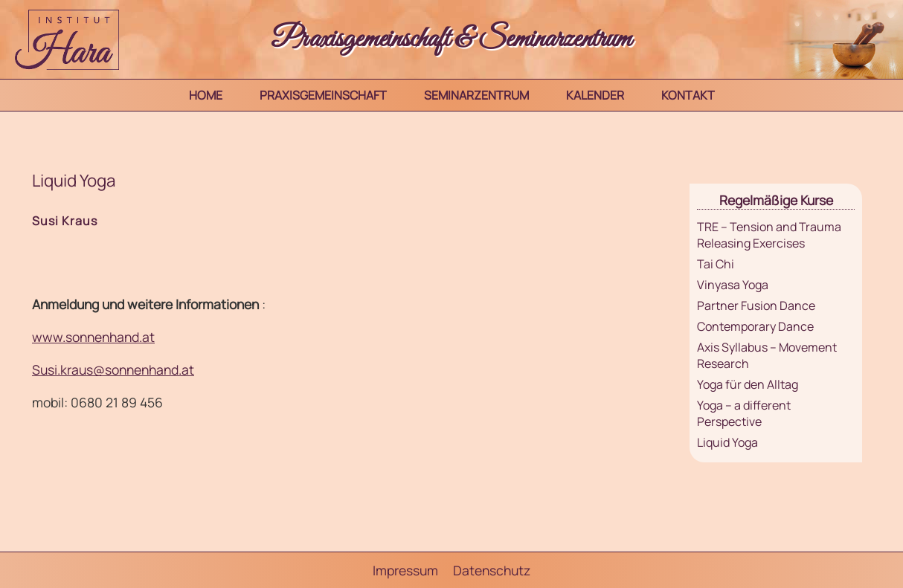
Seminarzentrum (476, 95)
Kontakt (688, 95)
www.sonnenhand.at (93, 337)
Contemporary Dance (755, 326)
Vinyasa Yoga (733, 285)
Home (206, 95)
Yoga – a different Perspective (744, 413)
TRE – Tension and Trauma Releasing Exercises (769, 235)
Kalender (595, 95)
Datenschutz (492, 570)
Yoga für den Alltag (748, 384)
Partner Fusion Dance (756, 306)
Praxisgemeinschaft (323, 95)
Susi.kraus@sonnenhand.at (113, 369)
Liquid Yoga (727, 442)
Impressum (405, 570)
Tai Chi (716, 264)
